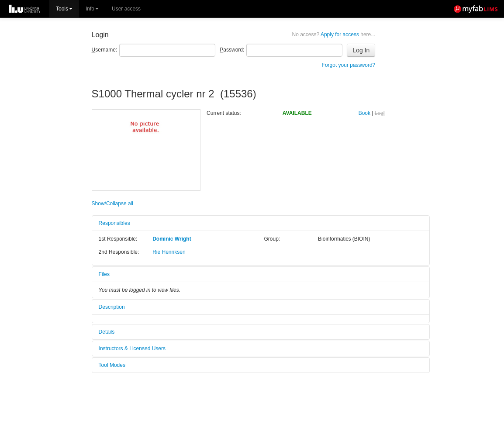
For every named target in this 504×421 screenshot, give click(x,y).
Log (379, 113)
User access (126, 9)
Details (107, 332)
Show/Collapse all (112, 204)
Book (364, 113)
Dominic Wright (172, 239)
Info (92, 9)
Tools (64, 9)
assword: (232, 50)
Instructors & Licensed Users (132, 349)
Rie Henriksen (169, 252)
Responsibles (114, 223)
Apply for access (334, 35)
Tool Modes (112, 365)
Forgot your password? (349, 65)
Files (104, 274)
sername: (105, 50)
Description (112, 307)
